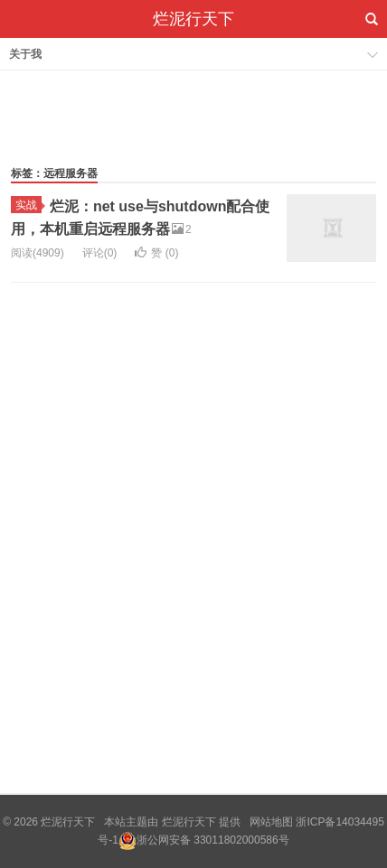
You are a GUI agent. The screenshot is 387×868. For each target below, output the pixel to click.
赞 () (156, 253)
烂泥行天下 (193, 19)
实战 (28, 205)
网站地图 (271, 822)
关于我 (25, 54)
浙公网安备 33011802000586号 (213, 840)
